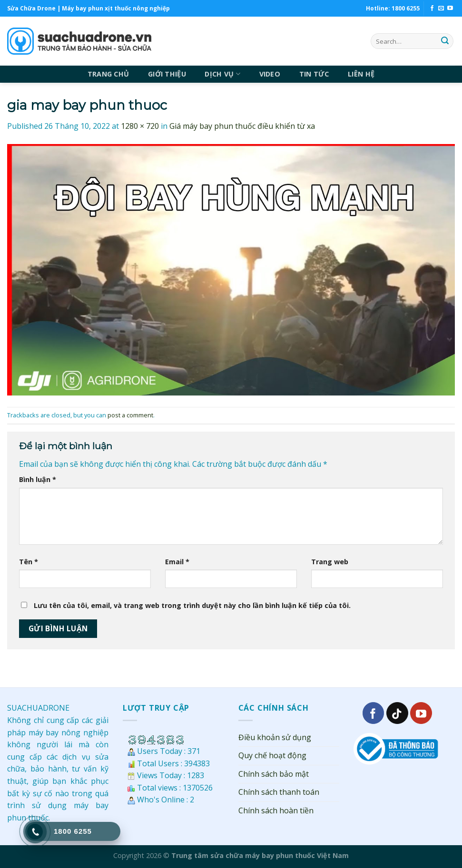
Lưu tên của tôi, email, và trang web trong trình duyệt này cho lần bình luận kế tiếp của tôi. (192, 605)
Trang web (330, 562)
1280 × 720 (140, 126)
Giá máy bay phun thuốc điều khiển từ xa (242, 126)
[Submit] (445, 41)
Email (177, 562)
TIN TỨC (314, 74)
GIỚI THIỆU (167, 74)
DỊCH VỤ (222, 74)
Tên (29, 562)
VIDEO (270, 74)
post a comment (130, 415)
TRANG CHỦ (108, 74)
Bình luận (38, 479)
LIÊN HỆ (361, 74)
